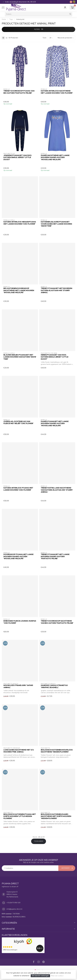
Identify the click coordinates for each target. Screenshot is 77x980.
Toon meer (39, 841)
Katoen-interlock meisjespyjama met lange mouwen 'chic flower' (20, 223)
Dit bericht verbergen (40, 976)
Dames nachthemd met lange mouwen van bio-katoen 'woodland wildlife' (55, 157)
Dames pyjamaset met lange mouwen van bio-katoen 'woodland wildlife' (55, 424)
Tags (11, 19)
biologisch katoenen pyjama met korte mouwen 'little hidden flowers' (20, 816)
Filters (39, 29)
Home (4, 19)
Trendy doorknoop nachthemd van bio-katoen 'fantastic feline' (57, 622)
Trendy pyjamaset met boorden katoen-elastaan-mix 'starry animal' (56, 290)
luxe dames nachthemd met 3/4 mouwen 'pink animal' (19, 751)
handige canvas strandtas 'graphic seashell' (54, 686)
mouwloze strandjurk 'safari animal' (18, 686)
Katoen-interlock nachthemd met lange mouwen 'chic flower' (57, 92)
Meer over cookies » (57, 976)
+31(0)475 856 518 (13, 903)
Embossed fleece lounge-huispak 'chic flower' (20, 622)
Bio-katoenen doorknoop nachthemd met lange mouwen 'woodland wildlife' (19, 290)
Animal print (20, 19)
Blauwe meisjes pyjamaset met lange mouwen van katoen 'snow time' (20, 357)
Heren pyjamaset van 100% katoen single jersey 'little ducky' (55, 357)
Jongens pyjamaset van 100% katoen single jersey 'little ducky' (17, 157)
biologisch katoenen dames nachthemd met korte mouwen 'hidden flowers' (56, 816)
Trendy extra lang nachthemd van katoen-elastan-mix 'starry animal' (57, 490)
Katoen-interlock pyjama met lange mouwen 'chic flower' (18, 489)
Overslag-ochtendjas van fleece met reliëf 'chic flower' (18, 422)
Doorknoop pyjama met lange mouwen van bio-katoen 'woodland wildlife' (18, 556)
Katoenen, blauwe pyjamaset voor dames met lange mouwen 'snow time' (56, 224)
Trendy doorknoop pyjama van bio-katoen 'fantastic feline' (19, 92)
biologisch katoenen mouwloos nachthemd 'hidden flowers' (57, 751)
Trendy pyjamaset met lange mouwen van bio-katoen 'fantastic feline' (55, 556)
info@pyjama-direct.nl (14, 909)
